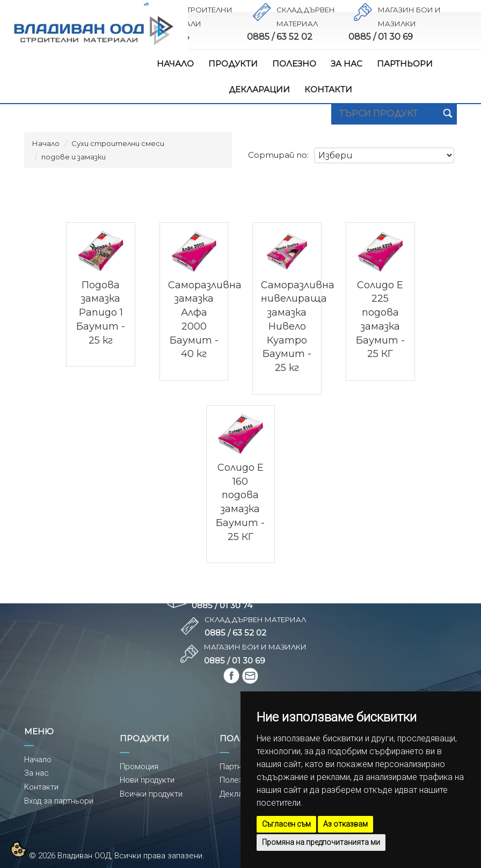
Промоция (139, 767)
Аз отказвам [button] (345, 824)
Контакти (41, 787)
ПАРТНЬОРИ (405, 64)
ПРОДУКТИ (233, 64)
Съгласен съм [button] (286, 824)
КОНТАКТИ (328, 89)
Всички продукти (151, 794)
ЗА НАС (347, 64)
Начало (46, 143)
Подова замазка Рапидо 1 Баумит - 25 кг (101, 313)
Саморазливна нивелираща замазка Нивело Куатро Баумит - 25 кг (298, 326)
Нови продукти (147, 780)
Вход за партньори (59, 801)
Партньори (240, 767)
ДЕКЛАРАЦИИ (259, 89)
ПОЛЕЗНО (294, 64)
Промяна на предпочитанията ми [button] (321, 842)
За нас (37, 773)
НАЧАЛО (175, 64)
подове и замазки (74, 157)
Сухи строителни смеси (118, 143)
